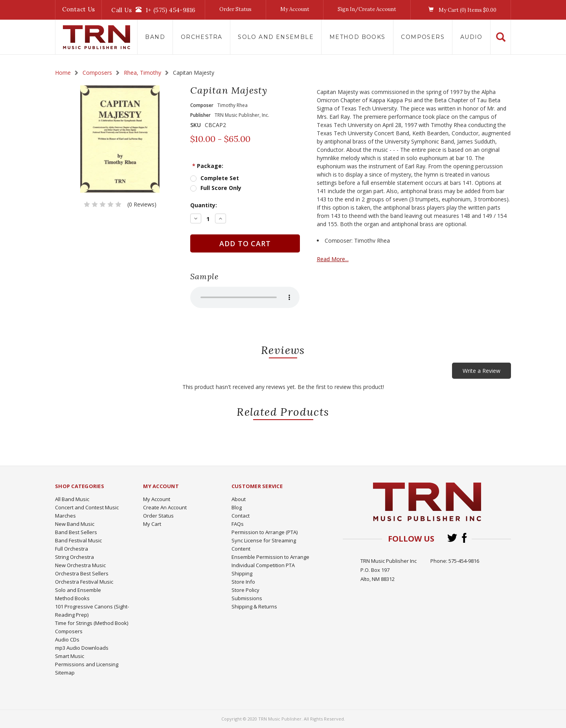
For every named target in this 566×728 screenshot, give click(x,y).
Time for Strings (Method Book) (92, 623)
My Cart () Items (460, 10)
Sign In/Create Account (367, 9)
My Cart (152, 524)
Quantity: (216, 205)
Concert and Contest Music (87, 507)
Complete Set (232, 178)
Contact (241, 516)
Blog (237, 507)
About (239, 499)
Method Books (357, 37)
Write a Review (481, 371)
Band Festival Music (78, 540)
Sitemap (65, 673)
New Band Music (75, 524)
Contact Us (79, 9)
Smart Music (70, 656)
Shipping (242, 573)
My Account (295, 9)
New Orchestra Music (80, 565)
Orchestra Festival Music (84, 582)
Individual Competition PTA (263, 565)
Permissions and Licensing (87, 664)
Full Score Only (233, 188)
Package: (220, 166)
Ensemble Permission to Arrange (270, 557)
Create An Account (165, 507)
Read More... (357, 259)
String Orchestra (74, 557)
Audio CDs (67, 640)
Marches (65, 516)
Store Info (243, 582)
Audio (471, 37)
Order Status (235, 9)
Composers (423, 37)
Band (155, 37)
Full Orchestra (72, 549)
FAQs (238, 524)
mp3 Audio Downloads (82, 648)
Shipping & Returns (254, 606)
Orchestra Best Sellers (82, 573)
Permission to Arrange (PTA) (265, 532)
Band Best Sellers (76, 532)
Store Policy (245, 590)
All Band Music (72, 499)
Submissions (247, 598)
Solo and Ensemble (276, 37)
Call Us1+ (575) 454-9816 (153, 10)
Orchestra (202, 37)
